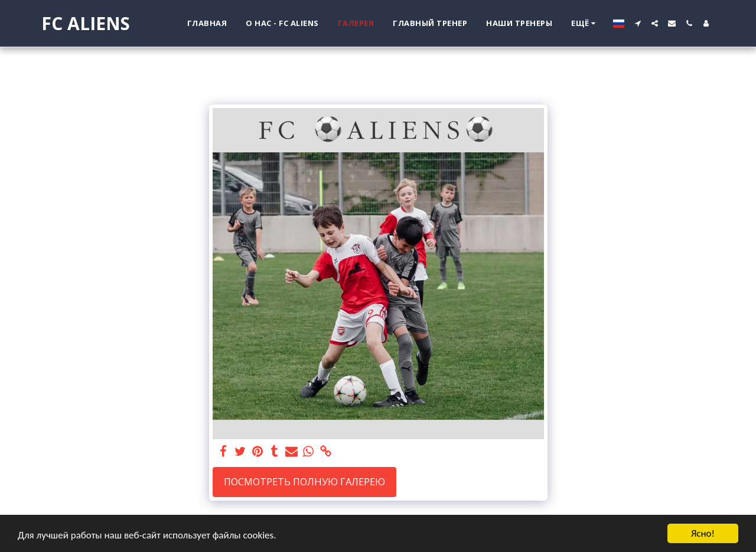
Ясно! (703, 533)
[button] (638, 23)
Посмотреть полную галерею (304, 481)
